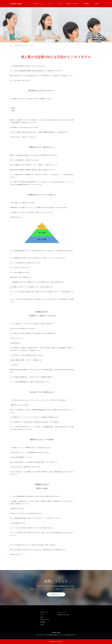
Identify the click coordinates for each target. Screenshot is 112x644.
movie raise (56, 632)
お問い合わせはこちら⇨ (16, 554)
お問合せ (97, 4)
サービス (50, 4)
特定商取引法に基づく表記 (63, 615)
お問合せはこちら (56, 594)
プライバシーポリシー (62, 612)
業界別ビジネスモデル (72, 4)
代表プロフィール (38, 4)
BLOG (60, 4)
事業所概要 (86, 4)
